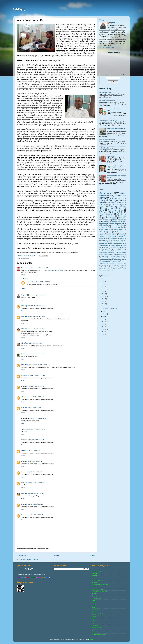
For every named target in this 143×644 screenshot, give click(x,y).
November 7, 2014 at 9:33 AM (36, 329)
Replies (25, 279)
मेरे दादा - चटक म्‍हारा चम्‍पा (116, 210)
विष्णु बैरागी (24, 295)
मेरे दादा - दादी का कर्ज (108, 269)
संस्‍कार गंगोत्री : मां (106, 256)
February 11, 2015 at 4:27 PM (38, 418)
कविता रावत (24, 329)
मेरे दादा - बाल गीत (106, 240)
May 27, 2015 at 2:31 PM (35, 461)
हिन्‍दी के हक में (103, 212)
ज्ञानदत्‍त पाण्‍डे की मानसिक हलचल (99, 592)
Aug (104, 314)
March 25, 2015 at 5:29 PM (32, 451)
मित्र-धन (94, 607)
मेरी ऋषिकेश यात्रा (116, 260)
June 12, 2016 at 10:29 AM (35, 504)
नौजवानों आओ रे (111, 156)
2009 (103, 329)
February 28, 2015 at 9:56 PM (37, 429)
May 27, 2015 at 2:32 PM (35, 472)
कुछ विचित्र (106, 247)
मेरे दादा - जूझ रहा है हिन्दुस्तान (117, 206)
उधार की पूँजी (115, 231)
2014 (103, 304)
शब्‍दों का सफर (95, 621)
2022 (103, 286)
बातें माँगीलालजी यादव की (117, 229)
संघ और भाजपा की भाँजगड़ (121, 255)
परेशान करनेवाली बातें (106, 260)
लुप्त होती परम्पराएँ (117, 262)
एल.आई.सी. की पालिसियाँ (112, 238)
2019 (103, 294)
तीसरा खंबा (94, 596)
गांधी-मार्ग (114, 235)
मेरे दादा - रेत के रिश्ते (117, 212)
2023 (103, 284)
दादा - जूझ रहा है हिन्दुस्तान (109, 263)
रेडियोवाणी (94, 616)
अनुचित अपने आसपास (115, 202)
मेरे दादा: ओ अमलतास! (111, 222)
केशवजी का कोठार (108, 258)
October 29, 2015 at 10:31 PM (36, 483)
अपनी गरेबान (113, 198)
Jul (104, 316)
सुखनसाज (94, 630)
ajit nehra (24, 397)
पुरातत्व (110, 265)
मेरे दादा (116, 200)
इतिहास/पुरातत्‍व (103, 253)
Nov (104, 306)
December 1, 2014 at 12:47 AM (41, 365)
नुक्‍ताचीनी (94, 601)
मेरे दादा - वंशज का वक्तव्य (119, 251)
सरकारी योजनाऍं (117, 256)
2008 (103, 332)
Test (23, 451)
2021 (103, 289)
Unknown (29, 282)
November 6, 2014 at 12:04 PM (38, 295)
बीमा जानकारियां (115, 228)
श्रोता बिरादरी (95, 625)
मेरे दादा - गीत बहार (109, 267)
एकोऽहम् (19, 9)
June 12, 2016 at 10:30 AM (35, 515)
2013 (103, 319)
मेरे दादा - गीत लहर (118, 267)
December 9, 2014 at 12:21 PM (36, 375)
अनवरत (93, 569)
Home (56, 556)
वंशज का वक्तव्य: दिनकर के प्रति (115, 166)
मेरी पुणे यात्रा (118, 244)
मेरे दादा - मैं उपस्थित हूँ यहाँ (117, 226)
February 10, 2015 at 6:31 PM (33, 408)
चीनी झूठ (101, 263)
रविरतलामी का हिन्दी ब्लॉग (97, 614)
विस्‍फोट (93, 619)
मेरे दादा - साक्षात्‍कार (104, 235)
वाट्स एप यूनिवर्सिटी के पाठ (108, 271)
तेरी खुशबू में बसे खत (96, 598)
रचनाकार (94, 612)
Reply (23, 275)
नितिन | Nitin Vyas (26, 365)
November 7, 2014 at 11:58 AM (35, 343)
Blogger (91, 639)
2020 (103, 291)
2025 (103, 279)
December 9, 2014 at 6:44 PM (36, 386)
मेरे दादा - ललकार (112, 237)
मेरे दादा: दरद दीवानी (109, 208)
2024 (103, 282)
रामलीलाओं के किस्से (115, 246)
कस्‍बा (93, 578)
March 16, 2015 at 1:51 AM (37, 440)
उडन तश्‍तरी (94, 573)
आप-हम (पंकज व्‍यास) (97, 571)
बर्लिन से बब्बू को (122, 214)
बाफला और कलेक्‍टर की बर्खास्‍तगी (107, 140)
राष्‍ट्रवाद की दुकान (104, 231)
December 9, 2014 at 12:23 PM (41, 282)
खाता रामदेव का (111, 253)
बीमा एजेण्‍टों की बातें (121, 253)
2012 (103, 322)
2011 (103, 324)
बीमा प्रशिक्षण (114, 247)
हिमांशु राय (24, 354)
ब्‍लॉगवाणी (94, 605)
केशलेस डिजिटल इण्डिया (106, 249)
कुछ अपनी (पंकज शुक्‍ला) (97, 580)
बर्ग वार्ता (94, 603)
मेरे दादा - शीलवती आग (106, 214)
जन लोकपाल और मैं (104, 228)
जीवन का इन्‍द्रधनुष (25, 258)
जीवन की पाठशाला (111, 218)
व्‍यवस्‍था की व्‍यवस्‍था (117, 242)
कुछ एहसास (94, 582)
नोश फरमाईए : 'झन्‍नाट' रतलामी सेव (107, 101)
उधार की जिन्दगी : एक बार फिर (110, 308)
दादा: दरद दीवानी (119, 263)
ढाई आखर (94, 594)
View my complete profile (107, 47)
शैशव (93, 623)
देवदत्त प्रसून (24, 306)
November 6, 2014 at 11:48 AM (40, 268)
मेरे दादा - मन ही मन (108, 216)
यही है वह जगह (95, 610)
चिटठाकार (94, 587)
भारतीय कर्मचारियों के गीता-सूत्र (107, 148)
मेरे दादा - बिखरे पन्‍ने (112, 233)
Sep (104, 311)
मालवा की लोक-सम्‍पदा (118, 240)
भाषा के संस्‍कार (107, 251)
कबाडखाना (94, 576)
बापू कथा (122, 233)
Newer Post (21, 556)
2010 (103, 327)
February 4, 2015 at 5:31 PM (36, 397)
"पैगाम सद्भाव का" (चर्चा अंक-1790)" (59, 270)
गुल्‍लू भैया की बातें (117, 249)
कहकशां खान (25, 429)
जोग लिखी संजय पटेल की (97, 589)
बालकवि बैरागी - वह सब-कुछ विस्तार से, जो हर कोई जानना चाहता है (116, 129)
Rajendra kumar (26, 268)
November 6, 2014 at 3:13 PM (37, 306)
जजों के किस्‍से (123, 258)
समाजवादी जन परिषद (96, 628)
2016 (103, 301)
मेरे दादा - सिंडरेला (117, 269)
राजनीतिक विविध (107, 262)
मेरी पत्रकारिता (123, 238)
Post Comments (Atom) (31, 560)
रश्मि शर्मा (24, 343)
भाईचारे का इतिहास (122, 247)
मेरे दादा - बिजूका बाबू (115, 224)
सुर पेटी (93, 632)
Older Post (91, 556)
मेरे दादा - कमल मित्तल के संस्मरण (106, 255)
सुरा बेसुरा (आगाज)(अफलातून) (99, 635)
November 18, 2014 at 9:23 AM (36, 354)
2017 (103, 299)
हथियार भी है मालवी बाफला (105, 92)
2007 (103, 334)
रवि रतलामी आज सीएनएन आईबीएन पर (108, 120)
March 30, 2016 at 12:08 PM (36, 493)
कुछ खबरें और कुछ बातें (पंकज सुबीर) (100, 585)
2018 (103, 296)
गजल (124, 262)
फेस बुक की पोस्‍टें (117, 265)
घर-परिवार (116, 258)
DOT (23, 408)
